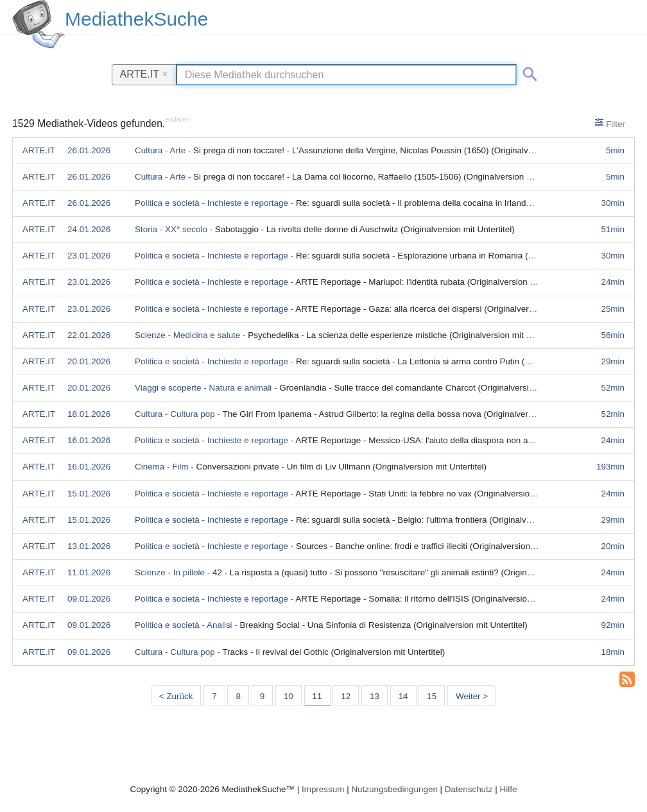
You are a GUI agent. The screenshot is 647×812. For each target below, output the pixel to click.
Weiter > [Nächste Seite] (472, 696)
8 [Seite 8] (238, 696)
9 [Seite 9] (262, 696)
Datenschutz (469, 789)
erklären (177, 119)
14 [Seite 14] (403, 696)
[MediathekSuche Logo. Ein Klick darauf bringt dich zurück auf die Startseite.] (39, 24)
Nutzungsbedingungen (394, 789)
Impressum (323, 789)
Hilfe (509, 789)
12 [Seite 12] (346, 696)
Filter (610, 123)
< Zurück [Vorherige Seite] (176, 696)
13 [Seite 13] (375, 696)
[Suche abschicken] (528, 72)
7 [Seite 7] (214, 696)
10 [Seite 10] (289, 696)
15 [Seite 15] (432, 696)
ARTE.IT (144, 74)
